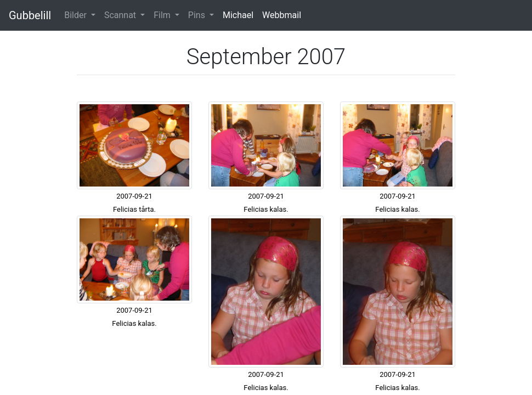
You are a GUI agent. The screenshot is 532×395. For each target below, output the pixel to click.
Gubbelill (30, 15)
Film (163, 15)
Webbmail (282, 15)
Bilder (77, 15)
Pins (198, 15)
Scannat (121, 15)
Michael (238, 15)
